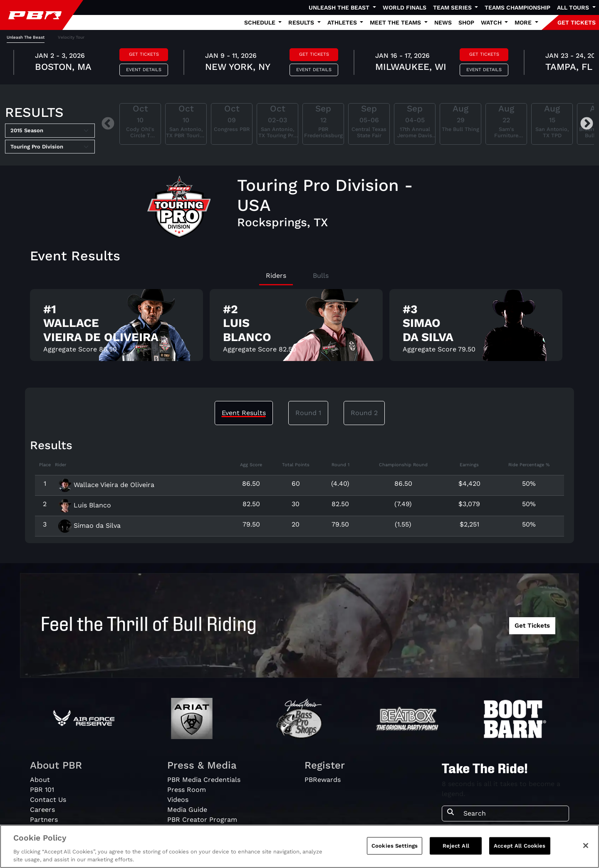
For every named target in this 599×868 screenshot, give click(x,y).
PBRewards (323, 780)
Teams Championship (517, 7)
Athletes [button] (343, 22)
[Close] (586, 851)
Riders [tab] (276, 276)
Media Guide (187, 810)
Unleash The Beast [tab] (26, 37)
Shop (466, 22)
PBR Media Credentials (204, 780)
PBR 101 (42, 790)
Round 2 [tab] (364, 413)
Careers (42, 810)
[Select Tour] (50, 147)
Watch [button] (492, 22)
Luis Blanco (85, 505)
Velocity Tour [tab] (71, 37)
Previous (108, 124)
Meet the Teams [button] (396, 22)
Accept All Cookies (520, 851)
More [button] (524, 22)
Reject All (456, 851)
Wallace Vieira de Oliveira (106, 485)
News (443, 22)
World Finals (405, 7)
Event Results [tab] (244, 413)
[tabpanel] (299, 64)
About (40, 780)
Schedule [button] (261, 22)
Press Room (187, 790)
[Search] (514, 814)
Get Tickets (144, 54)
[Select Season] (50, 131)
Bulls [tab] (321, 276)
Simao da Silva (89, 525)
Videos (178, 800)
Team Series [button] (453, 7)
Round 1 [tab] (308, 413)
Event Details (144, 70)
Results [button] (302, 22)
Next (587, 124)
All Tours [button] (574, 7)
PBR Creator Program (202, 820)
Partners (44, 820)
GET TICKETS (577, 22)
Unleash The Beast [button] (340, 7)
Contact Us (48, 800)
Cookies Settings (395, 851)
